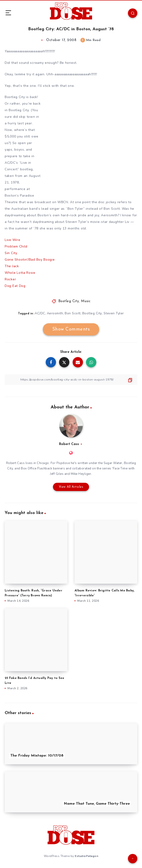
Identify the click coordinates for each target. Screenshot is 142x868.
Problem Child (16, 246)
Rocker (10, 279)
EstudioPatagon (86, 856)
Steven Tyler (114, 313)
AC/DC (40, 313)
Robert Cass (69, 444)
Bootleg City (69, 301)
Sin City (11, 253)
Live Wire (12, 240)
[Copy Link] (71, 380)
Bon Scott (73, 313)
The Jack (12, 266)
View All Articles (71, 487)
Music (86, 301)
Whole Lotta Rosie (20, 273)
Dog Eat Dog (15, 286)
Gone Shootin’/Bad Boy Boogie (30, 260)
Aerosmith (55, 313)
